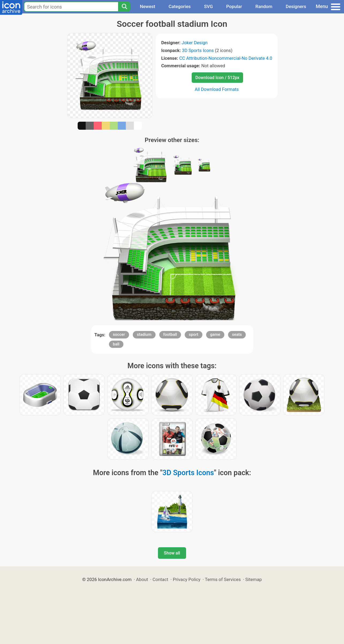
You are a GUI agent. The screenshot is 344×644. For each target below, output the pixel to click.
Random (264, 6)
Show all (172, 553)
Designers (296, 6)
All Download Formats (217, 89)
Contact (160, 579)
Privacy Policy (186, 579)
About (142, 579)
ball (116, 344)
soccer (119, 334)
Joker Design (194, 43)
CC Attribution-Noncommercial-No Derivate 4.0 (226, 58)
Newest (147, 6)
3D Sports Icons (198, 50)
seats (237, 334)
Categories (180, 6)
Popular (234, 6)
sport (193, 334)
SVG (208, 6)
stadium (144, 334)
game (215, 334)
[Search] (124, 7)
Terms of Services (223, 579)
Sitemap (254, 579)
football (170, 334)
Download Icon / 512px (217, 78)
